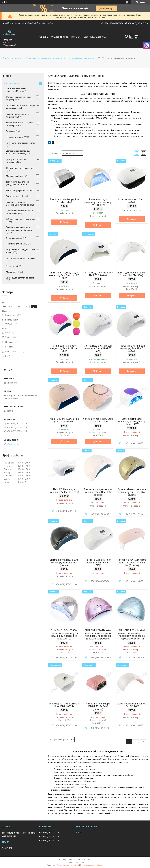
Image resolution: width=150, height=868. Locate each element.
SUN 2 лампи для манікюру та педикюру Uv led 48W (132, 422)
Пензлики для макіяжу (17, 244)
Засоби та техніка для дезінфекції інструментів (18, 203)
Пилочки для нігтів (15, 137)
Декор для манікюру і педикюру (17, 161)
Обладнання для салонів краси (21, 219)
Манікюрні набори (15, 176)
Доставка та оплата (95, 37)
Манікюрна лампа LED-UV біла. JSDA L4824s (64, 705)
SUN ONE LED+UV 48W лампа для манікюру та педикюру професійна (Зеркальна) (64, 634)
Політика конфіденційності (92, 865)
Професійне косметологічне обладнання (19, 212)
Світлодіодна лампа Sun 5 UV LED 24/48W (98, 274)
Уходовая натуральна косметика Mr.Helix (16, 90)
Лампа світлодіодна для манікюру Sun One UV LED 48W (64, 275)
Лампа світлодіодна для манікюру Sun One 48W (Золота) (132, 492)
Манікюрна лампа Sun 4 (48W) (132, 201)
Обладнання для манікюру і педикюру (44, 58)
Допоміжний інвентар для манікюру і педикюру (18, 152)
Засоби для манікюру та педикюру (17, 115)
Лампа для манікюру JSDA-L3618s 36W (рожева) (98, 706)
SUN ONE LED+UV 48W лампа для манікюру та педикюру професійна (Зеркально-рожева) (98, 634)
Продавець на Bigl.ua (75, 862)
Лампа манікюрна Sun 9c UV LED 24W (132, 705)
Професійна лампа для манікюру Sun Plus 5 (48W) (132, 348)
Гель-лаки (10, 131)
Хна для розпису (14, 238)
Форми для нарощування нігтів (21, 168)
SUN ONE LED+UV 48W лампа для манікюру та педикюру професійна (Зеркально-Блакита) (132, 634)
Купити (66, 222)
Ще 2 (8, 356)
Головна (43, 37)
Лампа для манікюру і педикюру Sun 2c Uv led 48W (64, 348)
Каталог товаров (12, 83)
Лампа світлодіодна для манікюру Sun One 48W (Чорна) (64, 563)
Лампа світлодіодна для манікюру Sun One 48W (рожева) (98, 492)
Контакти (76, 37)
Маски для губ (13, 272)
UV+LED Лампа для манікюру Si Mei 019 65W (64, 491)
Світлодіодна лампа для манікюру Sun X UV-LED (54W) (98, 348)
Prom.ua (90, 859)
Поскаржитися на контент (68, 865)
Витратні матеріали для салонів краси (21, 251)
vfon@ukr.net (13, 444)
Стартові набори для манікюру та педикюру (20, 107)
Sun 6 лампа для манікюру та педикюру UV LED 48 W (98, 202)
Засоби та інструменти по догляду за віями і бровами (19, 229)
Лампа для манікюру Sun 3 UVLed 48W (64, 201)
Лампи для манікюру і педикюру (80, 58)
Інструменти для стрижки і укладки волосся (18, 183)
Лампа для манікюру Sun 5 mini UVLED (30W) (132, 274)
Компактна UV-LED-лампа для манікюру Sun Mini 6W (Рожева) (132, 563)
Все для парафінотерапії (18, 190)
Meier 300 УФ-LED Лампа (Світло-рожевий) (64, 420)
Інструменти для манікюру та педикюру (20, 124)
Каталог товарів (59, 37)
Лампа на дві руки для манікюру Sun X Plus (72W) (98, 563)
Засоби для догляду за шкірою (21, 278)
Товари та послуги (15, 58)
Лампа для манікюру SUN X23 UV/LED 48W (98, 420)
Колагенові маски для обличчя (21, 258)
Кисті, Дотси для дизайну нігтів (20, 143)
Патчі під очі (12, 266)
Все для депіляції (14, 196)
